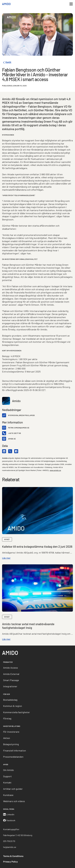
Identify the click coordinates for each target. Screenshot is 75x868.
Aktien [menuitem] (7, 738)
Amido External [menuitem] (11, 674)
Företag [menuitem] (7, 718)
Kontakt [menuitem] (7, 782)
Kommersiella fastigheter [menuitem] (17, 712)
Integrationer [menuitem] (10, 686)
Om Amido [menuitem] (8, 770)
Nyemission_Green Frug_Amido (21, 415)
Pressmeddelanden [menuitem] (13, 757)
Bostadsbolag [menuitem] (10, 700)
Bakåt (7, 63)
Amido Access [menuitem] (11, 668)
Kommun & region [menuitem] (13, 706)
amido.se (12, 439)
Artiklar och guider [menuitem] (13, 789)
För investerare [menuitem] (11, 732)
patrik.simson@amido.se (19, 428)
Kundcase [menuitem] (8, 795)
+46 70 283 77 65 (14, 433)
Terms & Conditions (13, 856)
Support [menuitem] (7, 776)
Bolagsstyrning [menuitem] (11, 744)
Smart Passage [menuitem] (11, 680)
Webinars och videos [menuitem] (14, 801)
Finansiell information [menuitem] (15, 751)
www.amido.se (55, 470)
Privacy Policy (10, 862)
